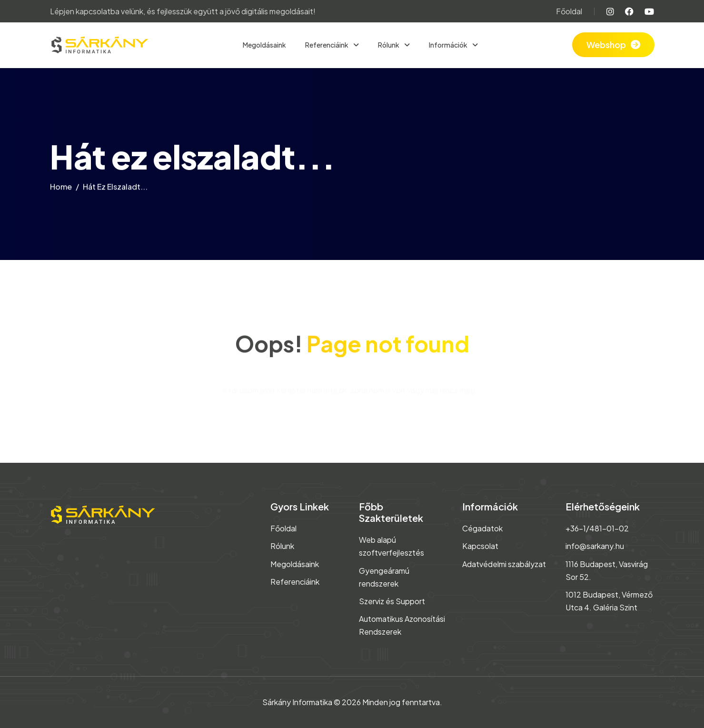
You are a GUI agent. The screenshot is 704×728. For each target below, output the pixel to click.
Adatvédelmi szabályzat (504, 564)
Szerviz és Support (392, 601)
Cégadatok (482, 528)
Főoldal (569, 11)
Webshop (606, 45)
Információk (449, 45)
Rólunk (389, 45)
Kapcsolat (480, 546)
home (61, 190)
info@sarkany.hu (595, 546)
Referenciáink (327, 45)
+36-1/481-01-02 (597, 528)
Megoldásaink (264, 45)
